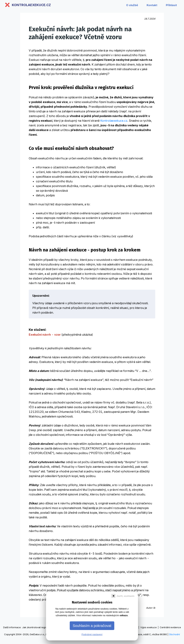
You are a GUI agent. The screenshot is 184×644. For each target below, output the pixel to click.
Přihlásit (171, 5)
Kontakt (152, 5)
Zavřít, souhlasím (126, 596)
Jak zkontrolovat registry (36, 627)
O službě (132, 5)
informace (15, 627)
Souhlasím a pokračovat (92, 626)
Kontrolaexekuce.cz (114, 121)
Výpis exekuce (149, 627)
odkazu (124, 615)
